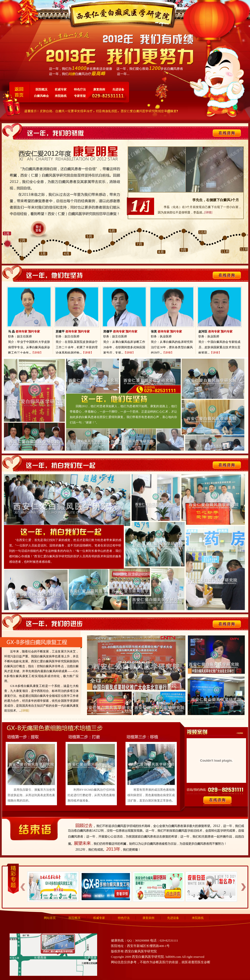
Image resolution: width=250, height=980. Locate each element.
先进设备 (118, 89)
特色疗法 (80, 89)
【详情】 (37, 353)
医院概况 (41, 89)
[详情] (208, 212)
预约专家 (34, 332)
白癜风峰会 (41, 96)
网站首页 (50, 918)
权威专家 (61, 89)
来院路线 (61, 96)
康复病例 (99, 89)
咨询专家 (21, 332)
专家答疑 (80, 96)
